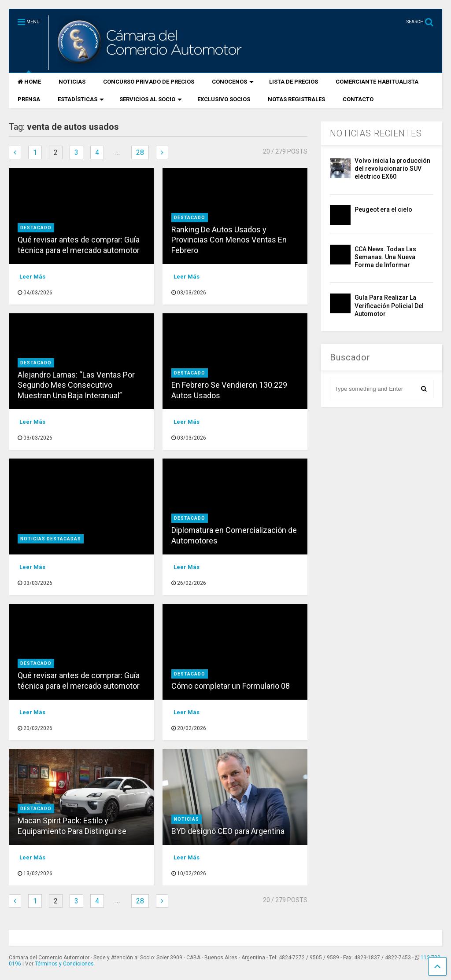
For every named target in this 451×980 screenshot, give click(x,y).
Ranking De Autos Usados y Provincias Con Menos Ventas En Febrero (229, 240)
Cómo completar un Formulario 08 (231, 686)
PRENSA (29, 99)
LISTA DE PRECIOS (294, 82)
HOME (29, 82)
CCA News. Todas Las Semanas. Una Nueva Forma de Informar (385, 257)
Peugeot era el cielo (383, 209)
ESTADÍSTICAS (81, 99)
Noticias (187, 819)
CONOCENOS (233, 82)
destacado (36, 228)
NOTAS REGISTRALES (296, 99)
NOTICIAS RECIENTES (376, 133)
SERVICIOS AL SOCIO (151, 99)
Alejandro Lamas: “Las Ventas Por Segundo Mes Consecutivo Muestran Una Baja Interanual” (76, 385)
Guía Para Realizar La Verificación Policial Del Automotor (389, 305)
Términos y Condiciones (64, 964)
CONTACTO (358, 99)
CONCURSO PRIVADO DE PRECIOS (149, 82)
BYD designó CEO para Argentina (228, 831)
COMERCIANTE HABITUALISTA (377, 82)
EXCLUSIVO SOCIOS (224, 99)
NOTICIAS (72, 82)
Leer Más (32, 277)
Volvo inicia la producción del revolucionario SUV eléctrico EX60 (392, 169)
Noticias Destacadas (51, 539)
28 (140, 152)
